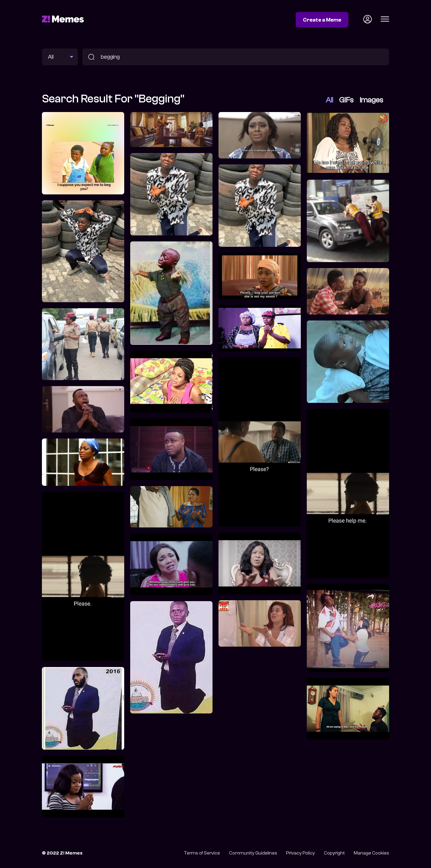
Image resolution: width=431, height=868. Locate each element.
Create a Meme (322, 20)
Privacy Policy (301, 853)
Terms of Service (202, 853)
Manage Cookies (371, 853)
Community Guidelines (253, 853)
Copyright (334, 853)
